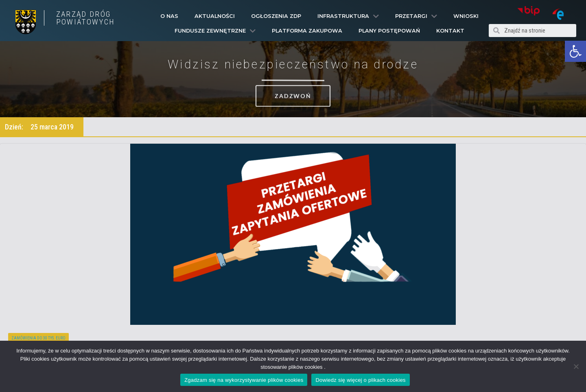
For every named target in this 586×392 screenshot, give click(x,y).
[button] (575, 51)
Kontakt (450, 31)
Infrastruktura (348, 16)
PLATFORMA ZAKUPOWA (307, 31)
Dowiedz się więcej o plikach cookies (360, 380)
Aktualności (215, 16)
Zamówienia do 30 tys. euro (38, 338)
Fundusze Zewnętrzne (215, 31)
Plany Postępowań (389, 31)
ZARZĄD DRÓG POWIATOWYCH (85, 18)
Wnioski (466, 16)
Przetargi (416, 16)
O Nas (169, 16)
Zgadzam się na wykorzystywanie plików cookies (244, 380)
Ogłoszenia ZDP (276, 16)
